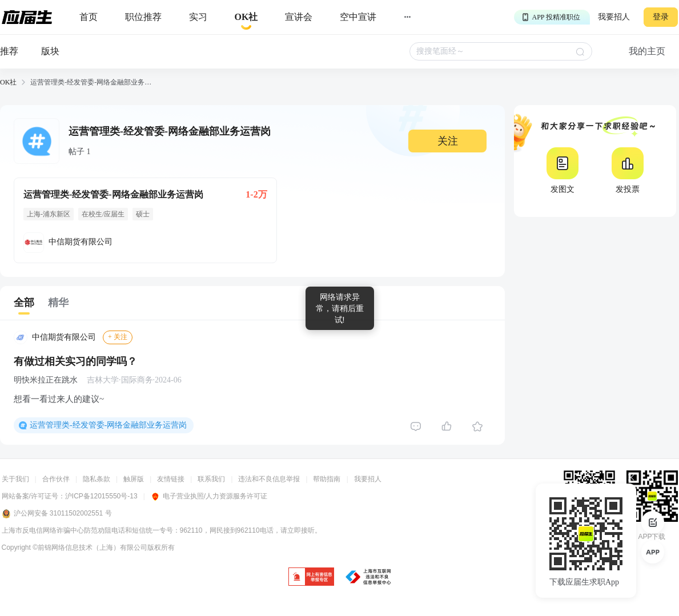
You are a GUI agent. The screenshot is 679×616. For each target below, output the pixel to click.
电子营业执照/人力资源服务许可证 (209, 496)
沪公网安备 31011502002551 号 (57, 514)
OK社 (8, 82)
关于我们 (15, 479)
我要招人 (614, 17)
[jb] (311, 577)
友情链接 (171, 479)
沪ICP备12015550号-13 (101, 496)
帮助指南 (327, 479)
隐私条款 (97, 479)
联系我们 (211, 479)
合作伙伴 (56, 479)
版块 (50, 51)
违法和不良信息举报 (269, 479)
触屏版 (134, 479)
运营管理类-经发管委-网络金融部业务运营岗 (108, 425)
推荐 (9, 51)
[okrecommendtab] (246, 17)
